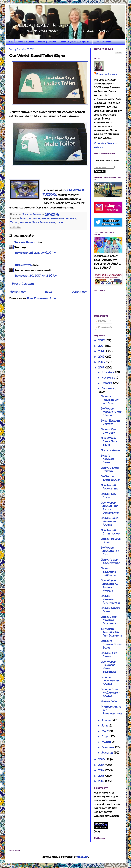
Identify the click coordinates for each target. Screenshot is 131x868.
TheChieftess (23, 265)
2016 (102, 759)
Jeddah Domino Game (111, 540)
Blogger (83, 857)
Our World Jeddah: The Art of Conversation (111, 508)
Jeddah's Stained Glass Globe (111, 644)
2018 (102, 362)
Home (10, 42)
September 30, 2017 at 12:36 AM (36, 276)
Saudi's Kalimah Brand (107, 459)
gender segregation (53, 218)
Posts (101, 321)
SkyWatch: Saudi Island (110, 478)
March (107, 742)
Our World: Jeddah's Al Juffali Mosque (109, 585)
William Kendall (26, 242)
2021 (102, 346)
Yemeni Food (109, 701)
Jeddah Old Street (108, 496)
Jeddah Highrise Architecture (110, 599)
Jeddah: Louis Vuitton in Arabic (110, 521)
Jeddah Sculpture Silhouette (109, 572)
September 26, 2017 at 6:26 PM (35, 253)
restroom (25, 222)
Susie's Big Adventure (47, 42)
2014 (102, 770)
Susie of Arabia (107, 74)
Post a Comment (23, 284)
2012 (102, 781)
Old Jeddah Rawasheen (109, 487)
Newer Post (18, 292)
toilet (60, 222)
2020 (102, 351)
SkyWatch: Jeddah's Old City (110, 551)
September (109, 388)
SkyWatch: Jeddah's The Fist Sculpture (111, 632)
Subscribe (100, 171)
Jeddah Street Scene (110, 610)
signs (52, 222)
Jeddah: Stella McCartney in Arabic (111, 693)
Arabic (23, 218)
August (107, 720)
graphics (71, 218)
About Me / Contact (103, 42)
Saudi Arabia (40, 222)
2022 (102, 340)
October (107, 383)
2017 (102, 367)
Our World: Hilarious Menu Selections (109, 667)
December (108, 372)
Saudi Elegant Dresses (110, 422)
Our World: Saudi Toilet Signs (110, 441)
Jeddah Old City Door (108, 431)
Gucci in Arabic (111, 450)
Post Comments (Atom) (42, 298)
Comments (104, 327)
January (108, 753)
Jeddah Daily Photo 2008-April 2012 (75, 42)
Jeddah (14, 222)
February (108, 747)
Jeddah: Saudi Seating (110, 469)
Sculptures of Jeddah (25, 42)
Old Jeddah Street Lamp (110, 532)
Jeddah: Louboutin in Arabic (110, 681)
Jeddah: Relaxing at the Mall (110, 400)
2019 (102, 357)
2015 (102, 765)
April (106, 736)
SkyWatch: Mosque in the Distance (111, 412)
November (109, 378)
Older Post (79, 292)
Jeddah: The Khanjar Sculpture (109, 620)
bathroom (34, 218)
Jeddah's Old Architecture (110, 561)
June (105, 726)
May (105, 731)
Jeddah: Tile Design (109, 655)
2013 (102, 776)
